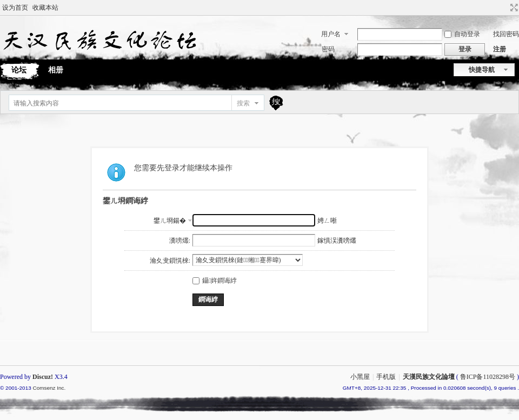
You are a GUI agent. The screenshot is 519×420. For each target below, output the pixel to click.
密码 (328, 49)
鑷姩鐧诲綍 (215, 281)
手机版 (386, 377)
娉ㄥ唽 (327, 221)
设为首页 (15, 8)
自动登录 (462, 34)
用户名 (331, 34)
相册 (56, 70)
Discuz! (43, 377)
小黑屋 (360, 377)
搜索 (243, 103)
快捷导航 (482, 70)
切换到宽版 (513, 8)
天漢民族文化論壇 (429, 377)
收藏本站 (45, 8)
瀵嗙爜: (180, 241)
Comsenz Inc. (49, 388)
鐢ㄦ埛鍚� (170, 221)
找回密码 (506, 34)
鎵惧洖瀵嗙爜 (337, 241)
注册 (500, 49)
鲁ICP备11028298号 (488, 377)
